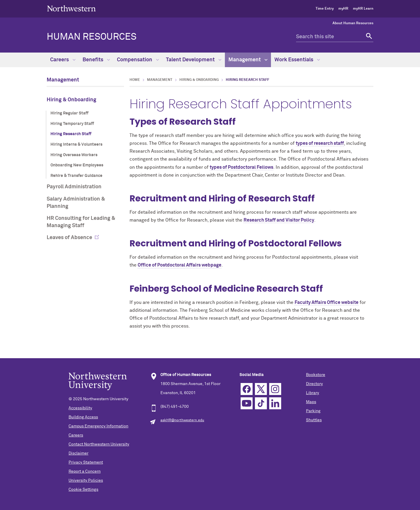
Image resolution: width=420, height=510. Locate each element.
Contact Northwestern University (99, 444)
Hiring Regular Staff (69, 113)
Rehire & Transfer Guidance (76, 176)
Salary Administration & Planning (76, 203)
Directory (314, 384)
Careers (63, 60)
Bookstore (316, 375)
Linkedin (275, 403)
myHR (343, 9)
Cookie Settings (83, 490)
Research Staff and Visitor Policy (279, 220)
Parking (313, 411)
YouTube (247, 403)
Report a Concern (85, 471)
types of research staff (320, 143)
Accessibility (80, 408)
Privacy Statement (86, 462)
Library (313, 393)
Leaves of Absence (69, 238)
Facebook (247, 389)
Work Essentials (297, 60)
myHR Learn (363, 9)
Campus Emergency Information (98, 426)
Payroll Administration (74, 187)
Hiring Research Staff (71, 134)
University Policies (86, 481)
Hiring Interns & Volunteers (76, 145)
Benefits (96, 60)
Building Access (83, 417)
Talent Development (194, 60)
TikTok (261, 403)
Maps (311, 402)
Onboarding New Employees (77, 165)
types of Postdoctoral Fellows (242, 167)
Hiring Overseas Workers (74, 155)
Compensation (138, 60)
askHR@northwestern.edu (182, 420)
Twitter (261, 389)
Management (248, 60)
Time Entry (325, 9)
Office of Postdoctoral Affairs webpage (180, 265)
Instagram (275, 389)
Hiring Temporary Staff (72, 124)
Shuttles (314, 420)
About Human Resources (353, 23)
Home (135, 80)
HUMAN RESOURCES (92, 37)
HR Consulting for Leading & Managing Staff (81, 222)
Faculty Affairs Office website (327, 302)
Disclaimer (78, 453)
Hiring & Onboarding (71, 100)
